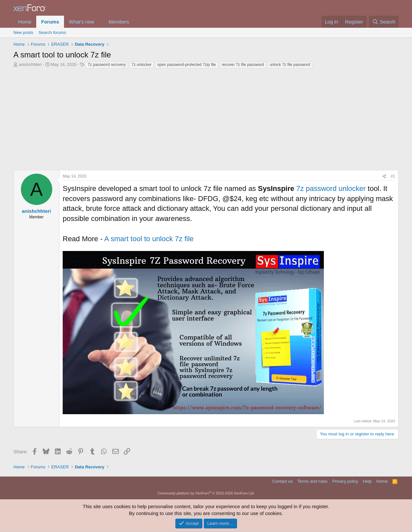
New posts (23, 32)
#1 (393, 176)
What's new (81, 22)
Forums (50, 22)
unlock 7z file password (290, 65)
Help (367, 481)
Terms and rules (312, 481)
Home (25, 22)
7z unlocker (142, 65)
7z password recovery (107, 65)
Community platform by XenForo (206, 493)
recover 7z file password (243, 65)
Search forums (52, 32)
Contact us (282, 481)
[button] (99, 22)
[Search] (384, 22)
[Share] (384, 176)
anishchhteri (30, 64)
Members (119, 22)
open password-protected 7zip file (187, 65)
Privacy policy (345, 481)
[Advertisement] (206, 118)
